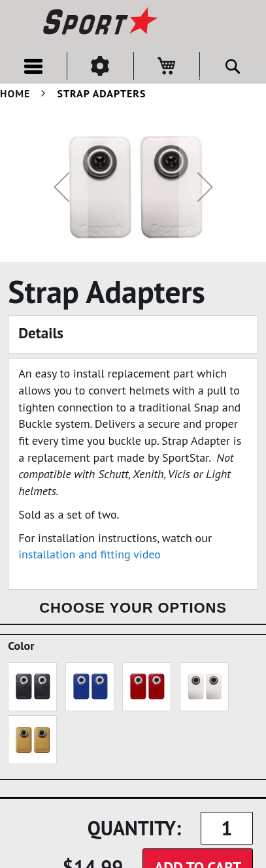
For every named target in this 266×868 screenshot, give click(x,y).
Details (41, 333)
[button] (61, 187)
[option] (32, 687)
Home (15, 93)
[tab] (133, 335)
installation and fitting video (90, 554)
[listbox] (133, 715)
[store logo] (99, 22)
